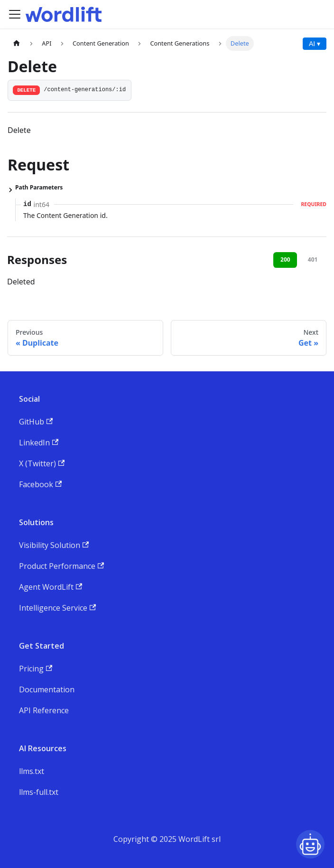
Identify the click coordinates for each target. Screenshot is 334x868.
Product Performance (61, 566)
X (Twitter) (42, 463)
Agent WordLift (51, 587)
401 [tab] (313, 259)
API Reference (44, 710)
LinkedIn (39, 443)
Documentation (47, 689)
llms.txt (32, 771)
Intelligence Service (57, 608)
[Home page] (17, 43)
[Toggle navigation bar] (15, 14)
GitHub (36, 422)
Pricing (36, 669)
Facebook (40, 484)
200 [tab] (285, 259)
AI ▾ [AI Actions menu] (315, 44)
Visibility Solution (54, 545)
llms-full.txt (39, 792)
